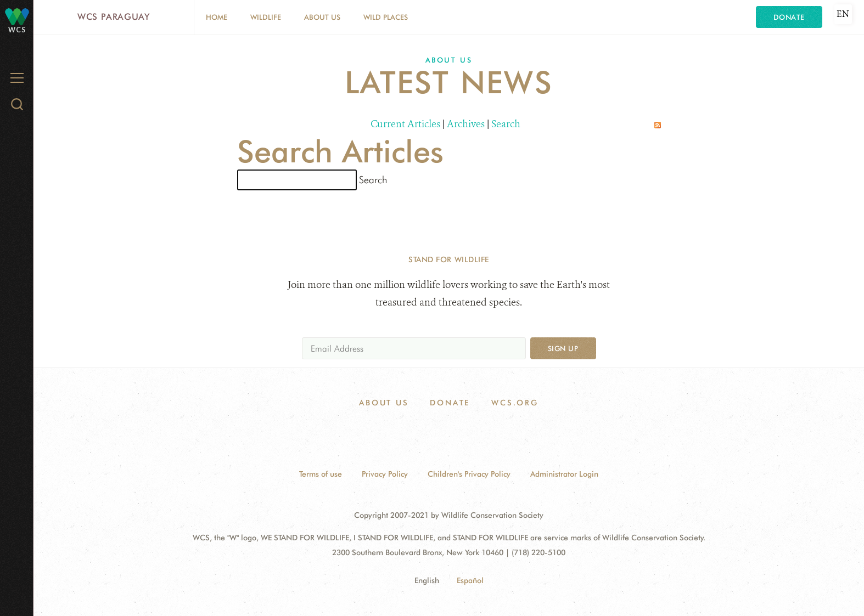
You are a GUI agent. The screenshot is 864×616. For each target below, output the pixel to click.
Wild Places (386, 17)
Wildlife (266, 17)
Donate (789, 17)
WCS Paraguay (114, 17)
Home (217, 17)
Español (470, 580)
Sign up (563, 348)
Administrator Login (564, 474)
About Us (322, 17)
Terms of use (321, 474)
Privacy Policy (385, 474)
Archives (466, 124)
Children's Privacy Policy (469, 474)
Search (506, 124)
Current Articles (405, 124)
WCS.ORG (515, 403)
